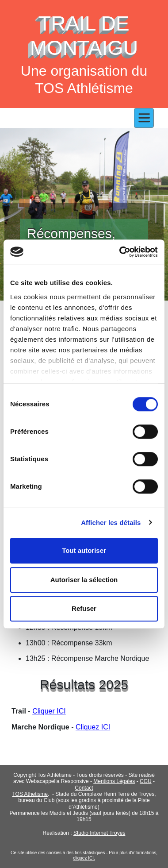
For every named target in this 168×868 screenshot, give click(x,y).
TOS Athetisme (30, 794)
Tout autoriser (84, 550)
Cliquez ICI (93, 727)
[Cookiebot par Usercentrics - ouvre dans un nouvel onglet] (120, 252)
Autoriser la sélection (84, 580)
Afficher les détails (111, 523)
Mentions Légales (114, 781)
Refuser (84, 608)
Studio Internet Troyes (99, 833)
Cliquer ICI (49, 711)
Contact (84, 788)
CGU (146, 781)
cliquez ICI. (84, 858)
